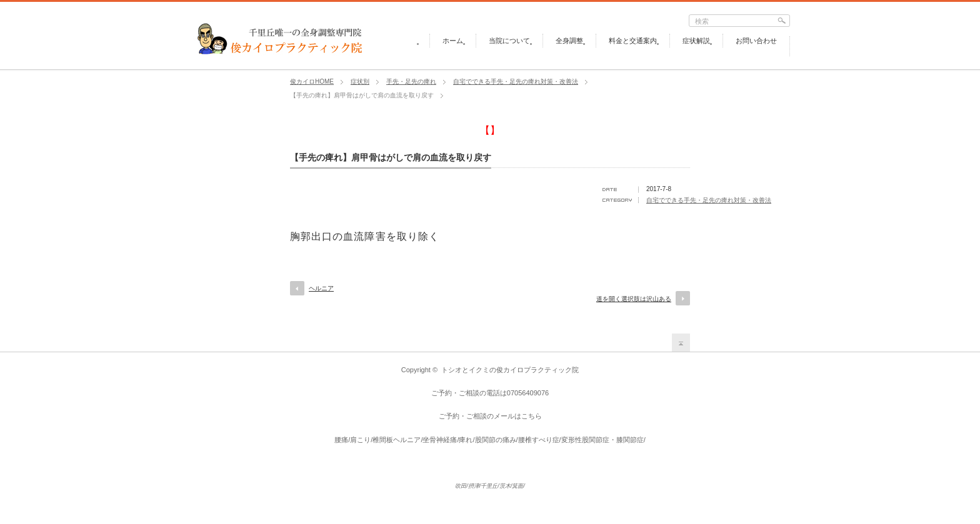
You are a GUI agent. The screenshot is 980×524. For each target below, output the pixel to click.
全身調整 (569, 41)
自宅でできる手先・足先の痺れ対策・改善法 (709, 200)
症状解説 (696, 41)
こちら (532, 416)
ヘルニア (321, 288)
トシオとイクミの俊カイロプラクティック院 (510, 370)
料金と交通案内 (633, 41)
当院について (509, 41)
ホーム (453, 41)
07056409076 (528, 393)
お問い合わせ (756, 41)
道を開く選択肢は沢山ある (634, 299)
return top (681, 343)
